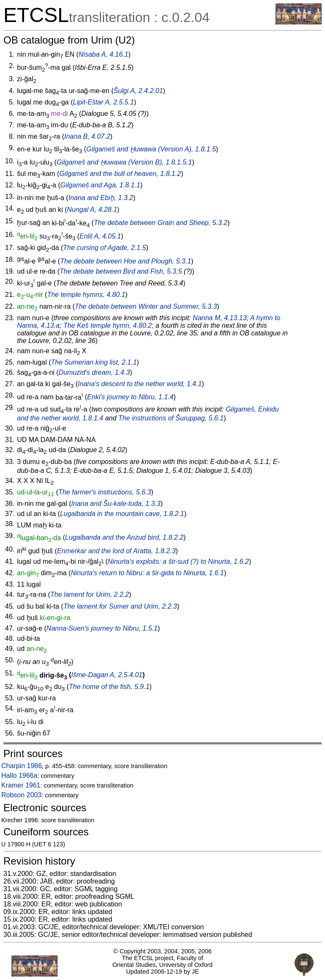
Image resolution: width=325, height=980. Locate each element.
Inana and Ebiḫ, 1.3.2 (101, 198)
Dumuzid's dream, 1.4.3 (94, 372)
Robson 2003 (21, 795)
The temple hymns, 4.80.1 (86, 295)
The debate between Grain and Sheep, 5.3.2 (161, 223)
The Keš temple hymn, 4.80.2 (108, 325)
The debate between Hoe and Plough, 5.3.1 (126, 261)
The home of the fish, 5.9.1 (109, 687)
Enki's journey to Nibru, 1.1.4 (130, 397)
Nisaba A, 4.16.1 (104, 54)
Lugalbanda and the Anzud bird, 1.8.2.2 (124, 538)
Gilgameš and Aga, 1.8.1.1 (101, 185)
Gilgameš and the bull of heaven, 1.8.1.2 (120, 174)
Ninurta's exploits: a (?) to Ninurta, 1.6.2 (178, 561)
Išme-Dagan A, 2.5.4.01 (107, 675)
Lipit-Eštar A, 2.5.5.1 (103, 102)
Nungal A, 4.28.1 (92, 210)
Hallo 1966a (19, 775)
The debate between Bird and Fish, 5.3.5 (121, 271)
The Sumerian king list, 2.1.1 (94, 362)
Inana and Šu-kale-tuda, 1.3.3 (116, 504)
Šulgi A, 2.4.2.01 (138, 91)
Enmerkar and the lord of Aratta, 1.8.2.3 (116, 551)
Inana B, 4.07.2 (87, 136)
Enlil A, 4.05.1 (100, 236)
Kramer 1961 (21, 785)
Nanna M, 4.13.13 (220, 318)
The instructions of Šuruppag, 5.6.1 (171, 418)
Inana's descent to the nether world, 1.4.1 (140, 384)
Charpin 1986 (22, 766)
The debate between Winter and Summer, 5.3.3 (146, 306)
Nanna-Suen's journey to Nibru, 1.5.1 (102, 628)
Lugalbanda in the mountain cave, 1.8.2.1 (122, 514)
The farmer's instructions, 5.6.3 (105, 492)
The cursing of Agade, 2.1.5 (105, 248)
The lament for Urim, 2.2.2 (90, 594)
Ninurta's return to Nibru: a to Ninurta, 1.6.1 (147, 573)
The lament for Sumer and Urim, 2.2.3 (120, 606)
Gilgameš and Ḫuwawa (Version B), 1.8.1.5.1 (124, 162)
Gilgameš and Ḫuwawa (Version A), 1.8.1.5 (151, 149)
